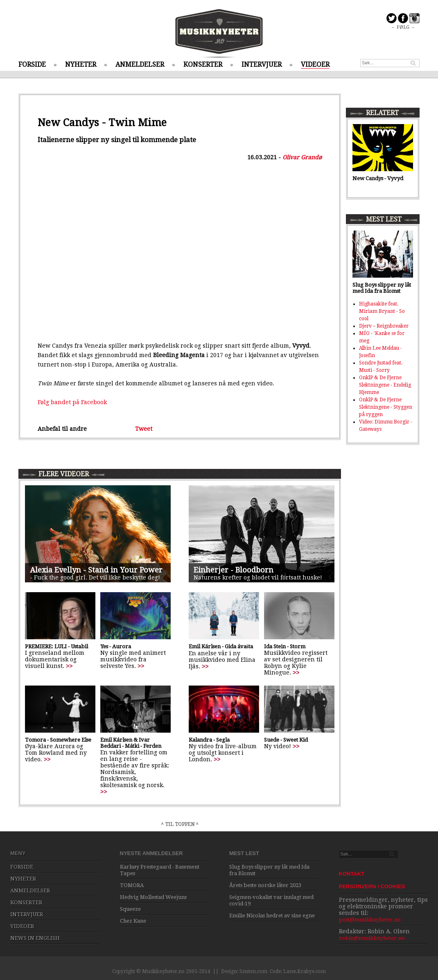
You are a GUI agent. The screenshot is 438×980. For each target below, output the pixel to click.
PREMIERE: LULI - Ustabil (56, 646)
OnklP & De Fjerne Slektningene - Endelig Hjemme (385, 385)
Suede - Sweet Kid (286, 740)
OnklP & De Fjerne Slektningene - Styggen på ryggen (386, 407)
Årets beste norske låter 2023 (265, 885)
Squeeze (130, 909)
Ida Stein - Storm (285, 646)
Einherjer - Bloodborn (234, 570)
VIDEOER (315, 65)
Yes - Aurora (116, 646)
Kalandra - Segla (209, 740)
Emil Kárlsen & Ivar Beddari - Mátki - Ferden (131, 743)
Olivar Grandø (302, 157)
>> (69, 666)
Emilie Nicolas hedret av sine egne (272, 915)
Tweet (144, 429)
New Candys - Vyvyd (378, 178)
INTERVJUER (262, 65)
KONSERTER (203, 65)
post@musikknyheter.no (370, 920)
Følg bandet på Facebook (72, 402)
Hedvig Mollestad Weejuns (153, 897)
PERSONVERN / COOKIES (372, 886)
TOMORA (132, 885)
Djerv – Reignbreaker (384, 326)
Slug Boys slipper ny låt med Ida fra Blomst (382, 288)
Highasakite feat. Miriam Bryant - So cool (382, 311)
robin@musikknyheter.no (372, 938)
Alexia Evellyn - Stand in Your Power (96, 570)
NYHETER (81, 65)
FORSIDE (32, 65)
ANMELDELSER (140, 65)
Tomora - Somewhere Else (58, 740)
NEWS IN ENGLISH (35, 938)
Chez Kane (133, 921)
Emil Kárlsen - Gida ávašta (221, 646)
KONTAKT (352, 874)
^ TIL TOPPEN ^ (180, 824)
